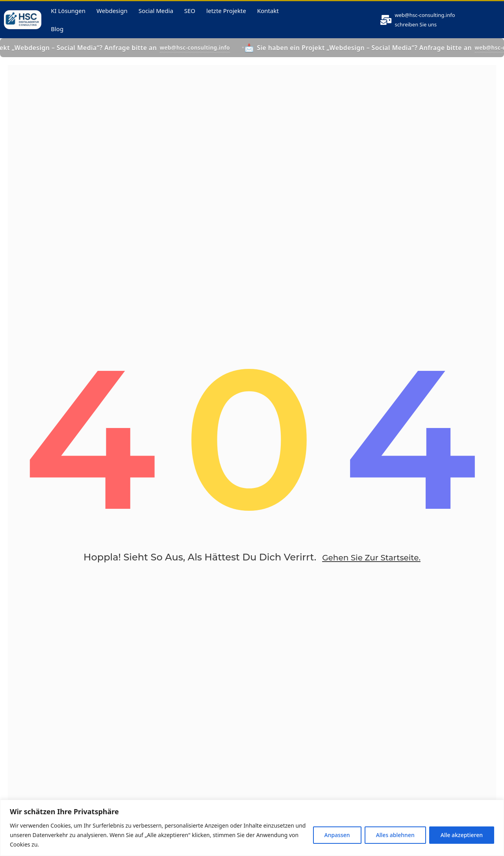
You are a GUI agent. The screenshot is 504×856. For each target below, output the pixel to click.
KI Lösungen (68, 16)
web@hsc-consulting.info (432, 20)
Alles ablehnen (395, 835)
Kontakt (268, 16)
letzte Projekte (226, 16)
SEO (190, 16)
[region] (252, 828)
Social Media (156, 16)
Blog (57, 34)
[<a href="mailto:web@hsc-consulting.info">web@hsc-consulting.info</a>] (386, 25)
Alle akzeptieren (462, 835)
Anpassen (337, 835)
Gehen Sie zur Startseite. (371, 578)
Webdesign (112, 16)
